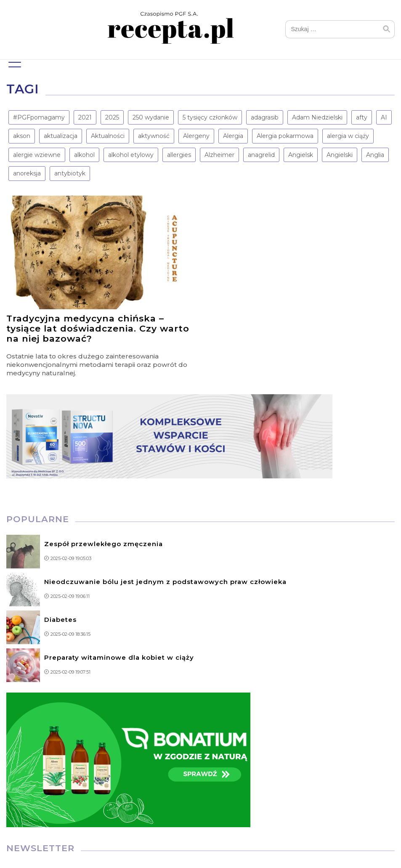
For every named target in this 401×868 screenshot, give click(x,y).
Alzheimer (219, 155)
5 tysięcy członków (210, 117)
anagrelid (261, 155)
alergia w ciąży (348, 136)
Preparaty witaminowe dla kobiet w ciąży (119, 657)
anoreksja (27, 173)
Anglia (375, 155)
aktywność (154, 136)
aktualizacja (61, 136)
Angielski (340, 155)
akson (22, 136)
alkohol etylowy (131, 155)
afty (362, 117)
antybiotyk (70, 173)
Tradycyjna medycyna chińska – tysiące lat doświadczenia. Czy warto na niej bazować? (98, 328)
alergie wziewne (37, 155)
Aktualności (108, 136)
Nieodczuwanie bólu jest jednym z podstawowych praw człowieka (165, 582)
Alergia (233, 136)
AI (384, 117)
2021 (85, 117)
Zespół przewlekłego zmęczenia (104, 544)
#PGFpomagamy (39, 117)
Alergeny (196, 136)
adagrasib (265, 117)
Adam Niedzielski (317, 117)
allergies (179, 155)
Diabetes (60, 620)
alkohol (84, 155)
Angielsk (301, 155)
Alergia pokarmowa (285, 136)
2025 (112, 117)
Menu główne (14, 61)
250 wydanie (151, 117)
